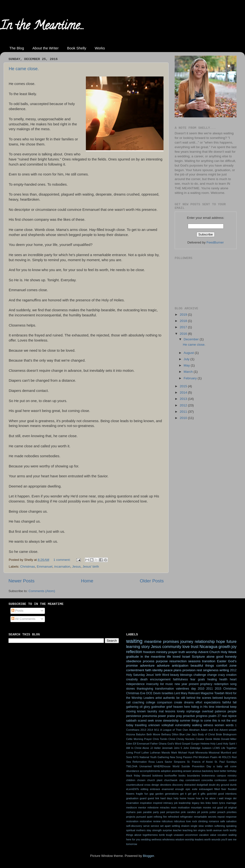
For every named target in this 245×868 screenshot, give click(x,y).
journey (187, 641)
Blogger (148, 856)
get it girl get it (190, 794)
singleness (211, 670)
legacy (196, 803)
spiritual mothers (136, 830)
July (187, 359)
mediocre (131, 807)
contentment (135, 670)
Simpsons (180, 762)
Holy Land (216, 744)
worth (207, 839)
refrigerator (186, 817)
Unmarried (146, 766)
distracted (190, 785)
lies (203, 803)
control (233, 780)
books (182, 776)
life (169, 657)
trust (194, 647)
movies (207, 807)
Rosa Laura (156, 762)
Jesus (76, 567)
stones (131, 689)
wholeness (168, 839)
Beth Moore (153, 734)
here (187, 707)
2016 (184, 334)
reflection (134, 652)
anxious (197, 771)
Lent (177, 693)
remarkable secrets (205, 817)
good (220, 657)
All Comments (23, 619)
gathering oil (134, 707)
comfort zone (226, 666)
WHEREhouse (162, 766)
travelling (141, 725)
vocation (222, 835)
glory (147, 707)
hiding (195, 707)
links (208, 803)
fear (193, 679)
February (191, 378)
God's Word (174, 744)
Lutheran (155, 753)
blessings (186, 675)
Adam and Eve (209, 730)
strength (157, 830)
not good (218, 807)
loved (177, 657)
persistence (134, 716)
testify (233, 830)
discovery (178, 785)
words (229, 725)
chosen (141, 780)
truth (182, 652)
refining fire (160, 817)
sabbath (131, 721)
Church (215, 652)
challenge (200, 675)
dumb (233, 785)
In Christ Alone (140, 748)
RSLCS (227, 757)
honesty (231, 657)
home (183, 798)
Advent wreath (228, 730)
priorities (232, 812)
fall (235, 702)
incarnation (62, 567)
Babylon (141, 734)
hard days (166, 798)
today (130, 725)
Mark (174, 753)
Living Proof (133, 753)
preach (221, 812)
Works (100, 48)
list (162, 684)
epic (188, 789)
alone (210, 657)
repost (221, 817)
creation (231, 675)
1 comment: (62, 560)
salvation (231, 821)
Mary (184, 693)
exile (195, 789)
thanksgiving (145, 689)
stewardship (171, 721)
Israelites (167, 693)
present (194, 684)
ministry (162, 652)
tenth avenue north (218, 830)
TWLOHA (132, 766)
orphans (131, 812)
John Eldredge (192, 748)
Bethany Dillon (170, 734)
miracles (165, 807)
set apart (165, 826)
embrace (155, 789)
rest (199, 670)
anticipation (180, 666)
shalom (185, 826)
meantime (153, 641)
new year (181, 684)
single (194, 826)
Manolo (166, 753)
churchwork (171, 780)
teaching (188, 830)
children (131, 780)
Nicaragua (209, 647)
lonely (181, 711)
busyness (230, 698)
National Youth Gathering (154, 757)
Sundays (231, 762)
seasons (194, 661)
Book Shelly (77, 48)
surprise (167, 830)
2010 (184, 418)
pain (139, 812)
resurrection (178, 661)
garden (159, 794)
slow (201, 826)
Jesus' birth (91, 567)
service (155, 826)
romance (214, 821)
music (169, 684)
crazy (221, 675)
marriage (231, 803)
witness (208, 725)
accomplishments (150, 771)
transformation (164, 689)
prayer (173, 652)
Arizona (131, 734)
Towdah (219, 693)
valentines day (186, 689)
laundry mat (156, 711)
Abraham (194, 730)
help (176, 798)
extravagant (206, 789)
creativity (132, 679)
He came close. (24, 69)
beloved (218, 698)
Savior (168, 762)
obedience (134, 661)
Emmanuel (45, 567)
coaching (138, 702)
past (163, 812)
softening (220, 826)
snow (158, 721)
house (191, 798)
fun (146, 794)
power (162, 716)
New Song (176, 757)
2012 (184, 405)
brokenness (208, 776)
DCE (149, 693)
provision (189, 670)
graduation (132, 798)
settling (176, 826)
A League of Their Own (174, 730)
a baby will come (225, 766)
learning (133, 647)
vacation (204, 835)
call (128, 702)
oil (226, 807)
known (142, 711)
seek (151, 721)
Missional (214, 753)
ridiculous (167, 821)
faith (148, 670)
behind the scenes (199, 698)
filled (217, 789)
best (216, 771)
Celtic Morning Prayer (139, 739)
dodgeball (202, 785)
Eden (129, 744)
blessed (146, 776)
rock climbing (200, 821)
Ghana (163, 744)
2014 (184, 392)
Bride (219, 734)
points (205, 812)
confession (221, 780)
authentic (169, 698)
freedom (149, 652)
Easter (222, 661)
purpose (162, 661)
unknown (154, 725)
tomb (162, 835)
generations (172, 794)
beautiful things (202, 666)
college (150, 702)
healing (212, 679)
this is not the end (224, 721)
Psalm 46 (216, 757)
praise (171, 716)
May (187, 365)
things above (134, 835)
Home (87, 581)
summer (185, 721)
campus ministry (227, 776)
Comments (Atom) (42, 591)
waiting (134, 641)
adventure (147, 666)
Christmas (28, 567)
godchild (212, 794)
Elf (135, 744)
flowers (130, 794)
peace (168, 670)
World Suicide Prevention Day (192, 766)
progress (202, 716)
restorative (146, 821)
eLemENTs (133, 789)
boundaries (193, 776)
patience (220, 711)
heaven (178, 707)
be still (181, 698)
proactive (189, 716)
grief (169, 707)
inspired (158, 803)
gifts (203, 794)
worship (192, 652)
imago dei (231, 798)
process (149, 661)
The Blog (17, 48)
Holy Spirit (229, 744)
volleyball (167, 725)
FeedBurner (215, 242)
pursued (141, 817)
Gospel (186, 744)
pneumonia (150, 716)
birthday (232, 771)
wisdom (180, 839)
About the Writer (46, 48)
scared (142, 721)
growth (225, 647)
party (156, 812)
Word (166, 675)
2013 (184, 399)
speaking (231, 826)
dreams (189, 702)
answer (187, 771)
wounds (216, 839)
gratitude (133, 657)
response (231, 817)
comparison (165, 702)
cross (147, 785)
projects (131, 817)
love (186, 647)
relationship (205, 641)
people (232, 711)
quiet (150, 817)
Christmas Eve (136, 693)
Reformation (140, 762)
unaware (179, 835)
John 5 (178, 748)
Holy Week (229, 652)
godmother (158, 707)
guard (143, 798)
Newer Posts (21, 581)
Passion (188, 757)
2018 (184, 321)
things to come (201, 721)
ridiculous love (182, 821)
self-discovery (134, 826)
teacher (177, 830)
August (189, 353)
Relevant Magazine (201, 693)
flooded (232, 789)
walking (197, 725)
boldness (158, 776)
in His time (207, 707)
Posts (17, 611)
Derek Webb (213, 739)
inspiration (146, 803)
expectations (212, 702)
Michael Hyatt (186, 753)
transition (209, 661)
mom (174, 807)
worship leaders (194, 839)
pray (179, 716)
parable (147, 812)
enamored (168, 789)
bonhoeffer (171, 776)
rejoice (232, 716)
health (223, 679)
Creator (200, 739)
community (172, 647)
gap (152, 794)
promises (171, 641)
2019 (184, 315)
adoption (166, 771)
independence (135, 684)
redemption (221, 684)
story (145, 647)
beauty (175, 675)
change (212, 675)
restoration (132, 821)
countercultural (135, 785)
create (178, 702)
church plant (155, 780)
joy (234, 647)
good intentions (227, 794)
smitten (209, 826)
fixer (224, 789)
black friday (133, 776)
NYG (136, 757)
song (233, 684)
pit (199, 812)
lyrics (222, 803)
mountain (196, 807)
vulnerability (183, 725)
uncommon (191, 835)
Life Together (229, 748)
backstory (208, 771)
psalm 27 (215, 716)
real (224, 716)
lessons (170, 711)
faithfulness (180, 679)
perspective (173, 812)
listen (215, 803)
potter (213, 812)
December (192, 339)
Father (154, 744)
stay (149, 830)
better (223, 771)
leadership (185, 803)
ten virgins (199, 830)
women (219, 725)
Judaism (207, 748)
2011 (184, 412)
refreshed (173, 817)
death (144, 679)
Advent (203, 652)
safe (222, 821)
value (213, 835)
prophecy (206, 684)
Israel (186, 657)
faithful (227, 702)
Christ (172, 739)
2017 (184, 327)
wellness (157, 839)
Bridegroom (230, 734)
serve (146, 826)
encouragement (160, 679)
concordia (207, 780)
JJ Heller (155, 748)
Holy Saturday (135, 675)
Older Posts (152, 581)
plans (178, 670)
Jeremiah (167, 748)
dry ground (223, 785)
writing (224, 670)
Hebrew (205, 744)
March (189, 372)
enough (180, 789)
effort (199, 702)
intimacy (168, 803)
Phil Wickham (201, 757)
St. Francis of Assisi (200, 762)
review (157, 821)
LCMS (216, 748)
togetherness (150, 835)
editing (145, 789)
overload (208, 711)
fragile (139, 794)
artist (159, 698)
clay (181, 780)
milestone (153, 807)
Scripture (198, 657)
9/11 (157, 730)
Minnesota (202, 753)
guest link (154, 798)
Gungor (195, 744)
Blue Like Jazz (188, 734)
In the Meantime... (42, 27)
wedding (146, 839)
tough (169, 835)
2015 (184, 386)
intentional (222, 707)
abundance (133, 771)
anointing (177, 771)
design (155, 785)
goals (201, 679)
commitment (193, 780)
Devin (157, 693)
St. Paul (220, 762)
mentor (142, 807)
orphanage (193, 711)
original (232, 807)
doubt (212, 785)
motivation (184, 807)
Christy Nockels (185, 739)
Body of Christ (206, 734)
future (232, 641)
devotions (166, 785)
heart (233, 679)
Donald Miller (229, 739)
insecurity (152, 684)
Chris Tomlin (160, 739)
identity (158, 670)
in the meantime (153, 657)
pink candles (188, 812)
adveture (163, 666)
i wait (220, 798)
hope (221, 641)
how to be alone (206, 798)
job (176, 803)
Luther (145, 753)
